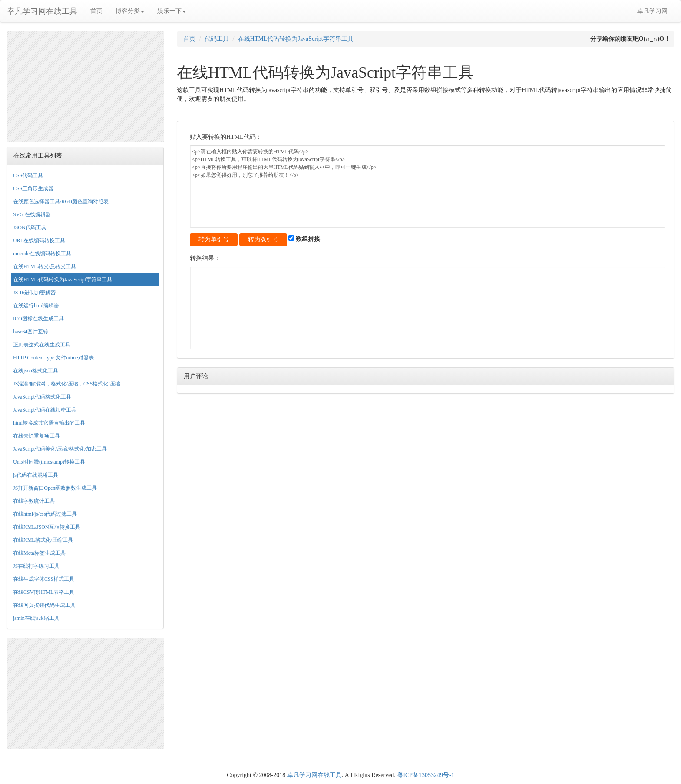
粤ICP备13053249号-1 (425, 775)
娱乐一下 (172, 11)
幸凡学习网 (652, 11)
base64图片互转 (31, 332)
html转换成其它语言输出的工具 (49, 423)
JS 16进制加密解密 (34, 293)
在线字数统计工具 (34, 501)
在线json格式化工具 (36, 371)
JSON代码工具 (30, 227)
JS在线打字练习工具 (36, 566)
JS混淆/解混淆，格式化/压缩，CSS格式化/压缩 (67, 384)
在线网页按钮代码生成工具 (44, 605)
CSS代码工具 (28, 175)
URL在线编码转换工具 (39, 240)
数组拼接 (304, 239)
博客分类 (130, 11)
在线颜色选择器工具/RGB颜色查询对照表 (61, 201)
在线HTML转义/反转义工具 (45, 267)
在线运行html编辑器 (36, 306)
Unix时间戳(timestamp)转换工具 (49, 462)
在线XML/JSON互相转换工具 (47, 527)
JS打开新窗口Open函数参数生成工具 (55, 488)
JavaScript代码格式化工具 (42, 397)
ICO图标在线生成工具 (38, 319)
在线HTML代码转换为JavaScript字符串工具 (63, 280)
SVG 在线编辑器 (32, 214)
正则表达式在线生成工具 (42, 345)
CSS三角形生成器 (33, 188)
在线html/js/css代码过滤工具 (45, 514)
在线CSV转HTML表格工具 (44, 592)
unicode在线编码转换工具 (42, 254)
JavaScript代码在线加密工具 (45, 410)
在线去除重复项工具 (36, 436)
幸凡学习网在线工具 (42, 11)
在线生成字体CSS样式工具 (44, 579)
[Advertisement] (85, 86)
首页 (96, 11)
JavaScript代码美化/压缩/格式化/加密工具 (60, 449)
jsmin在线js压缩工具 (36, 618)
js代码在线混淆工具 (36, 475)
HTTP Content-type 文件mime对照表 (53, 358)
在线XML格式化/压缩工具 (43, 540)
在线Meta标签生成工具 (39, 553)
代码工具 (217, 39)
